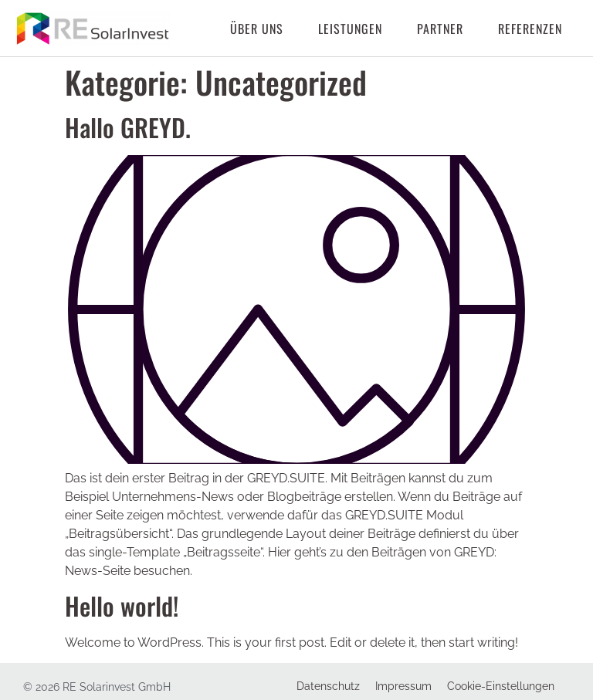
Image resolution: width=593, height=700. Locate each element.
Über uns (257, 29)
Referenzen (530, 29)
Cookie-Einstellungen (501, 686)
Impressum (403, 686)
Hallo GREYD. (128, 127)
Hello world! (122, 605)
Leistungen (350, 29)
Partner (440, 29)
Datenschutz (328, 686)
